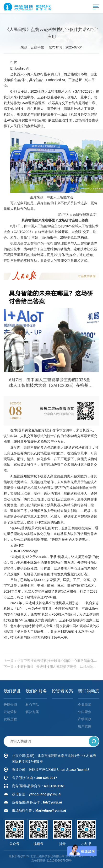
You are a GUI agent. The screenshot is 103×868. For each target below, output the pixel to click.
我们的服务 (36, 691)
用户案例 (85, 726)
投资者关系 (62, 691)
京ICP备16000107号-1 (80, 856)
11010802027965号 (59, 861)
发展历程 (10, 719)
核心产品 (32, 705)
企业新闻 (85, 705)
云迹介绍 (10, 705)
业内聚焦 (85, 712)
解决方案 (32, 712)
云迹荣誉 (10, 712)
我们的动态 (89, 691)
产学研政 (85, 719)
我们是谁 (12, 691)
